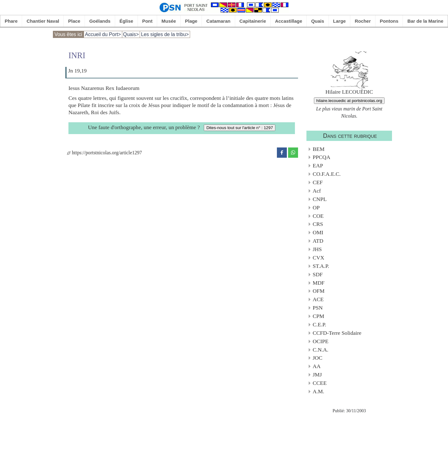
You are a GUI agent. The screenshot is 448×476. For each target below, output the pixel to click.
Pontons (389, 21)
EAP (318, 166)
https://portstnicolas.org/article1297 (104, 153)
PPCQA (322, 157)
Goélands (100, 21)
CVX (318, 258)
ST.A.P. (321, 266)
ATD (318, 241)
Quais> (131, 34)
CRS (318, 224)
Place (74, 21)
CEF (318, 182)
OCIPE (321, 341)
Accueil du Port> (103, 34)
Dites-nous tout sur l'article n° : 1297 (240, 128)
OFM (319, 291)
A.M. (318, 391)
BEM (319, 149)
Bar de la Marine (425, 21)
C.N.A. (320, 350)
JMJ (317, 375)
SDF (318, 274)
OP (316, 208)
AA (317, 366)
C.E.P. (320, 324)
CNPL (320, 199)
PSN (318, 308)
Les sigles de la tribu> (165, 34)
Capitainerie (253, 21)
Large (340, 21)
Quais (318, 21)
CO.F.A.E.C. (327, 174)
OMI (318, 232)
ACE (318, 299)
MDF (319, 283)
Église (126, 21)
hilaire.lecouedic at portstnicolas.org (349, 101)
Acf (317, 191)
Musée (169, 21)
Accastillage (289, 21)
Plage (191, 21)
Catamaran (218, 21)
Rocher (363, 21)
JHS (317, 249)
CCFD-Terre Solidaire (337, 333)
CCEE (320, 383)
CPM (318, 316)
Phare (11, 21)
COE (318, 216)
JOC (317, 358)
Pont (147, 21)
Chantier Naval (43, 21)
